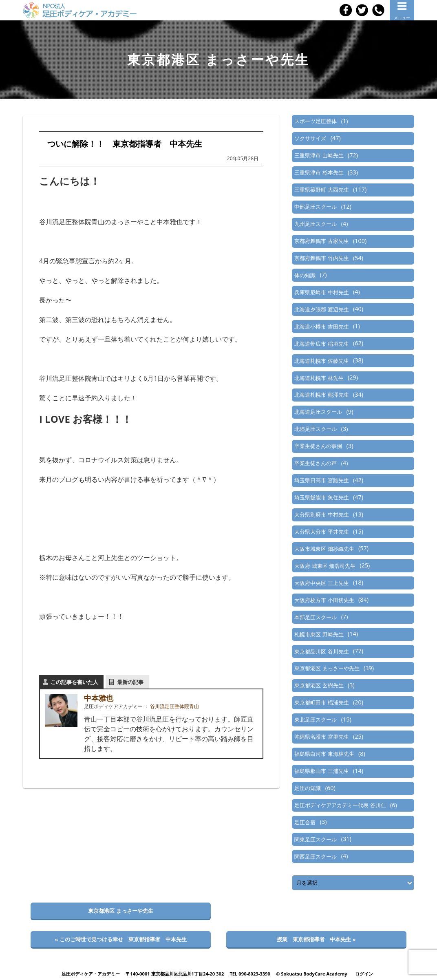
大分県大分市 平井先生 (321, 532)
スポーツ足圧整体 (316, 121)
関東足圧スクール (316, 839)
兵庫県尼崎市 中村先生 (321, 292)
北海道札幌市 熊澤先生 (321, 395)
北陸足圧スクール (316, 429)
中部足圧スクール (316, 207)
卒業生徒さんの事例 (318, 446)
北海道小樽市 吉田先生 (321, 327)
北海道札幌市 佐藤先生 (321, 361)
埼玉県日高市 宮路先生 (321, 480)
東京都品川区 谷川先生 (321, 651)
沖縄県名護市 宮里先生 (321, 737)
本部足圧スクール (316, 617)
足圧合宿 (305, 822)
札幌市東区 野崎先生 (319, 634)
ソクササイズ (310, 138)
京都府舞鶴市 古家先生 (321, 241)
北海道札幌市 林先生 (319, 378)
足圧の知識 (308, 788)
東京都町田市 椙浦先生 (321, 702)
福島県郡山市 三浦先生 (321, 771)
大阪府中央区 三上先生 (321, 583)
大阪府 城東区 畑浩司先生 (325, 566)
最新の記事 (130, 682)
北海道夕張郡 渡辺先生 (321, 309)
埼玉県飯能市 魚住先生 (321, 497)
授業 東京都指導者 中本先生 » (316, 939)
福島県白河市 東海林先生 (324, 754)
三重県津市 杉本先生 (319, 172)
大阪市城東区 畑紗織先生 (324, 549)
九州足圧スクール (316, 224)
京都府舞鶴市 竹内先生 (321, 258)
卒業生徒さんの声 (316, 463)
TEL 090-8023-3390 (250, 974)
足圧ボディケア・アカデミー (91, 974)
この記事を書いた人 (74, 682)
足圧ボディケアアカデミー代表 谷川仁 (340, 805)
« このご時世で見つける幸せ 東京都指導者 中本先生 (120, 939)
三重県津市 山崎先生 (319, 155)
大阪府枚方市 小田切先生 (324, 600)
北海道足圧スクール (318, 412)
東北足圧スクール (316, 720)
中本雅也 (99, 698)
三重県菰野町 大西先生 (321, 190)
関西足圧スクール (316, 856)
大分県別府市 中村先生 (321, 514)
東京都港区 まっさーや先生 (327, 668)
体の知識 (305, 275)
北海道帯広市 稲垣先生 (321, 344)
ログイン (364, 974)
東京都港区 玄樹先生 (319, 685)
